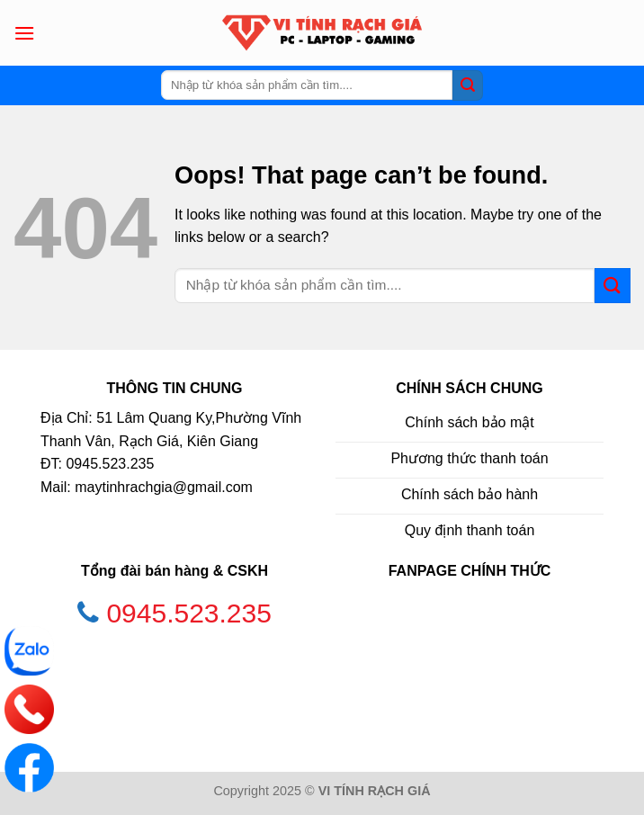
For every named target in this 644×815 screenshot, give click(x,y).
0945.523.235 (189, 613)
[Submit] (468, 85)
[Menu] (24, 33)
